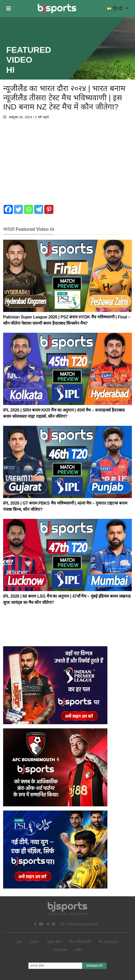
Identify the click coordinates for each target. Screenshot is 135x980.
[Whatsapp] (29, 209)
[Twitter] (18, 209)
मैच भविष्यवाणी (80, 942)
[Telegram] (39, 209)
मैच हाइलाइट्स (108, 942)
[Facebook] (8, 209)
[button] (9, 9)
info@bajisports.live (80, 924)
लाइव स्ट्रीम (54, 942)
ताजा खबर (60, 950)
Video (34, 942)
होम (19, 942)
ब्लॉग (78, 950)
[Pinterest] (49, 209)
